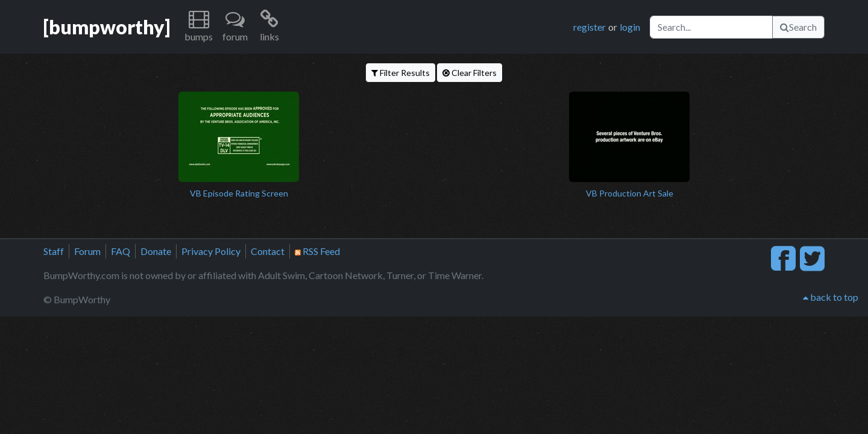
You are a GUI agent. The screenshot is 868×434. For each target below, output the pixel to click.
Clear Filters (470, 73)
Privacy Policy (211, 251)
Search (798, 27)
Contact (268, 251)
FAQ (121, 251)
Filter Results (401, 73)
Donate (156, 251)
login (630, 27)
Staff (54, 251)
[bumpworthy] (107, 27)
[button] (199, 27)
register (590, 27)
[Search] (711, 27)
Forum (87, 251)
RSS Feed (317, 251)
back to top (831, 297)
